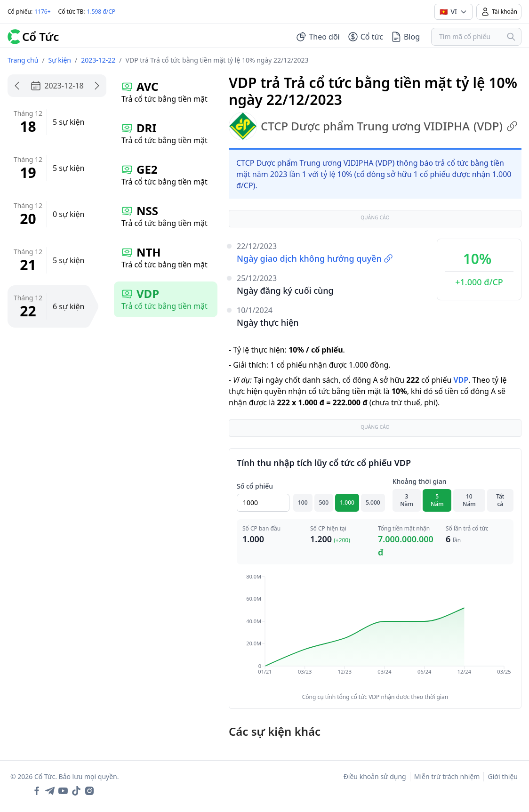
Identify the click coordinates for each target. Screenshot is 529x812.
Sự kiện (60, 60)
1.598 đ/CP (101, 12)
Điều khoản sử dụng (375, 776)
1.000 (347, 502)
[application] (375, 631)
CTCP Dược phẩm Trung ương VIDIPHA (373, 126)
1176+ (42, 12)
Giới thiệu (503, 776)
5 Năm (437, 500)
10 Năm (469, 500)
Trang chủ (23, 60)
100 (303, 502)
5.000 (373, 502)
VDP (461, 380)
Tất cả (500, 500)
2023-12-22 (98, 60)
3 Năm (407, 500)
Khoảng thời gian (420, 481)
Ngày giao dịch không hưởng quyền (315, 258)
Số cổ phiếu (255, 486)
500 (324, 502)
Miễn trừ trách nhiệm (447, 776)
